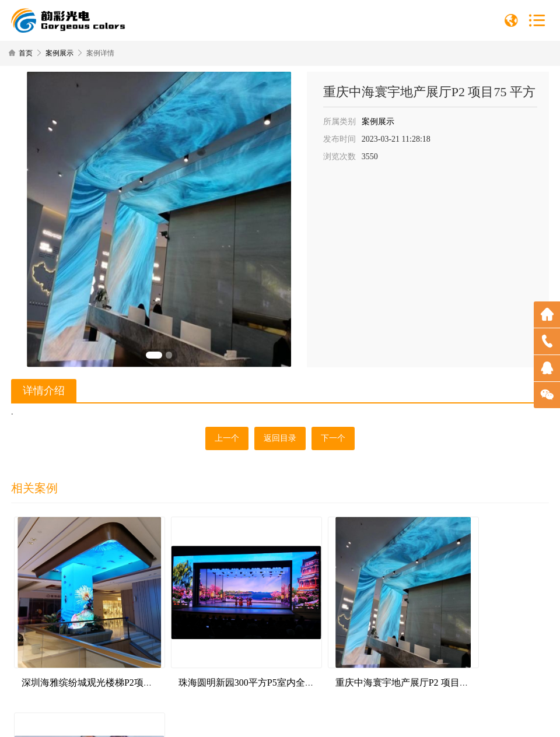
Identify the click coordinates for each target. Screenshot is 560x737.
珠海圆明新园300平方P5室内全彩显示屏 (237, 660)
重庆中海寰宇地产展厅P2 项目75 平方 (367, 660)
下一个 (333, 438)
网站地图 (370, 719)
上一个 (227, 438)
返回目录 (280, 438)
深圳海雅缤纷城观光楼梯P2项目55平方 (100, 660)
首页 (26, 53)
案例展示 (60, 53)
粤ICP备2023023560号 (321, 719)
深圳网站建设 (442, 719)
